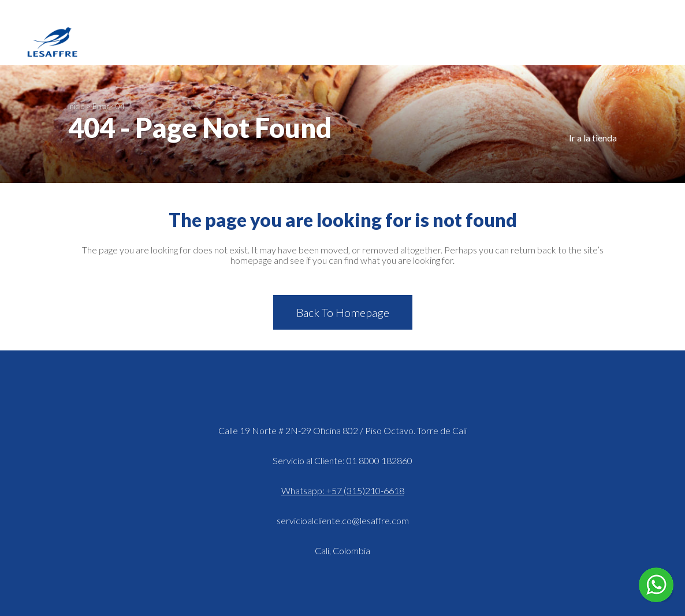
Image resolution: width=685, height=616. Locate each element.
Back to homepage (343, 312)
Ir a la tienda (593, 138)
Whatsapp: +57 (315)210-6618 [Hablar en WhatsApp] (343, 490)
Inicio (76, 106)
